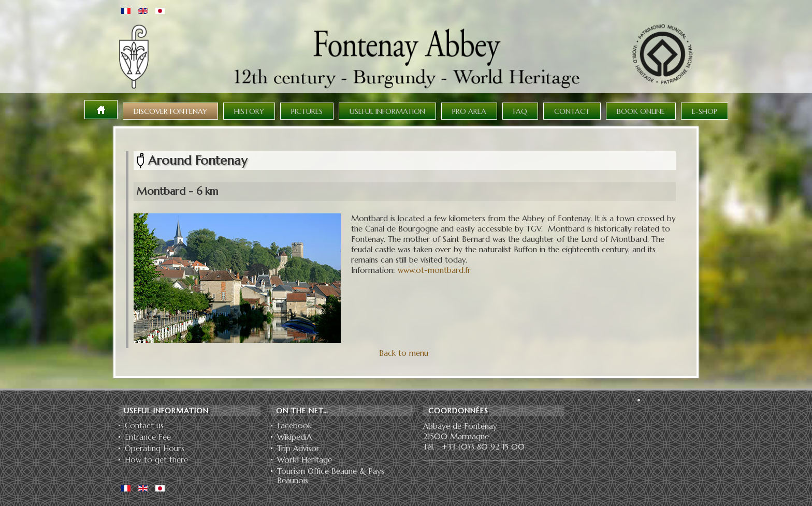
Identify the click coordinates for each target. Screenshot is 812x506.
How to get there (156, 460)
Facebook (294, 426)
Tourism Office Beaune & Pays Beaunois (331, 476)
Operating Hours (155, 449)
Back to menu (404, 353)
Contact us (144, 426)
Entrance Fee (148, 437)
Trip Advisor (298, 449)
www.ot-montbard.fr (434, 270)
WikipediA (294, 437)
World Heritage (304, 460)
